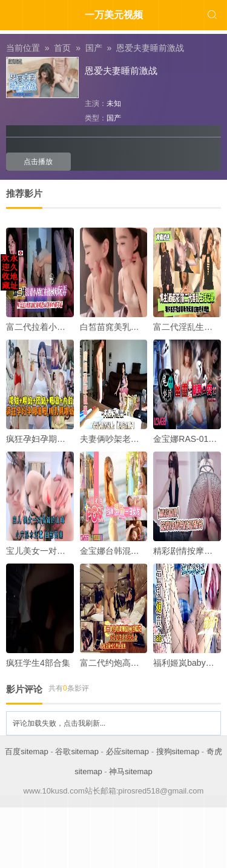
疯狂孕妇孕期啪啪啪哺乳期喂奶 (65, 439)
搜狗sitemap (178, 751)
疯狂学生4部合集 (38, 663)
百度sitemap (27, 751)
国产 (114, 118)
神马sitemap (131, 771)
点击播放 (38, 162)
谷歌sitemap (77, 751)
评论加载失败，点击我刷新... (59, 723)
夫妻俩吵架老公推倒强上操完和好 (143, 439)
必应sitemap (128, 751)
